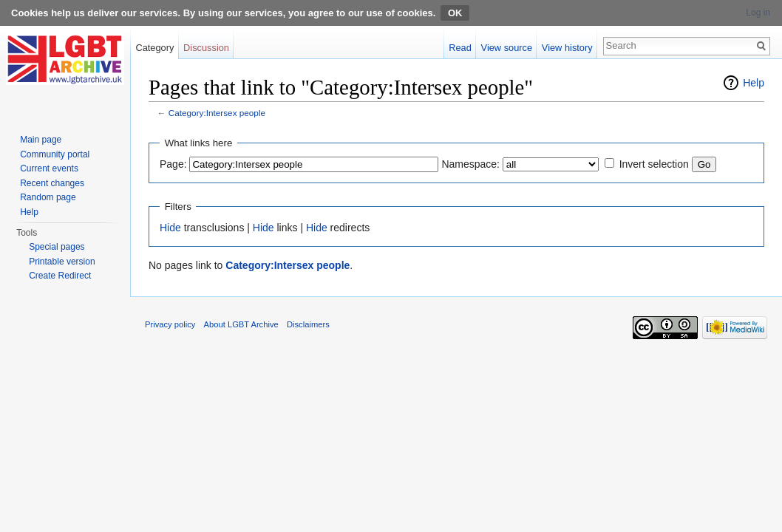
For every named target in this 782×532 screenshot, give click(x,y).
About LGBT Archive (241, 324)
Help (754, 83)
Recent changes (52, 183)
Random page (48, 197)
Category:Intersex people (217, 113)
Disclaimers (308, 324)
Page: (173, 164)
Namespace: (470, 164)
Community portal (55, 154)
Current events (49, 168)
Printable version (62, 262)
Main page (41, 140)
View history (567, 48)
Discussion (206, 48)
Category (154, 48)
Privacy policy (170, 324)
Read (460, 48)
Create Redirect (60, 276)
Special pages (57, 247)
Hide (170, 228)
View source (507, 48)
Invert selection (654, 164)
